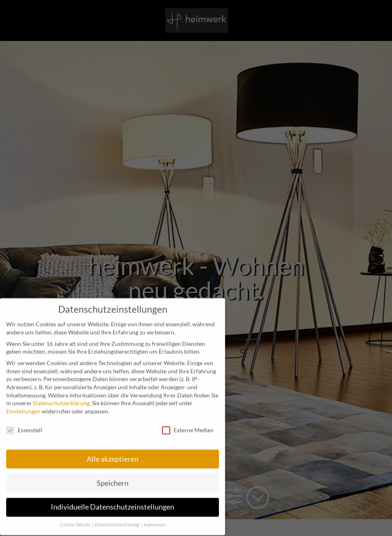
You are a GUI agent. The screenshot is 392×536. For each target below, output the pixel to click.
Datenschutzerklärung (61, 398)
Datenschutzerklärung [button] (117, 520)
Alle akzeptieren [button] (113, 454)
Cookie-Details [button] (76, 520)
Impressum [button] (154, 520)
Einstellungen (23, 407)
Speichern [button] (113, 478)
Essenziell (24, 425)
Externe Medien (188, 425)
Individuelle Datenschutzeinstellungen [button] (113, 502)
